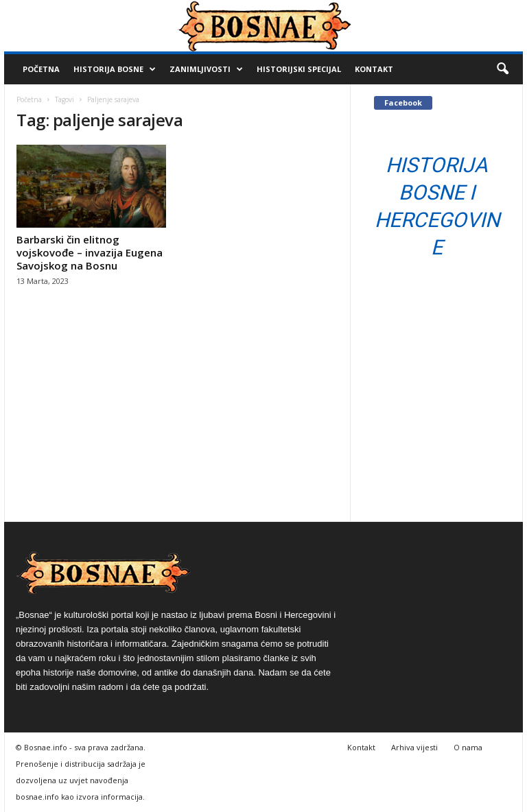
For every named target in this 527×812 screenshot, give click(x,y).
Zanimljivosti (206, 69)
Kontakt (374, 69)
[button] (502, 69)
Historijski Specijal (299, 69)
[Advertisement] (177, 418)
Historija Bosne (115, 69)
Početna (41, 69)
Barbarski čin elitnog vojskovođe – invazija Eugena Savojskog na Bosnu (90, 252)
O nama (468, 747)
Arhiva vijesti (414, 747)
